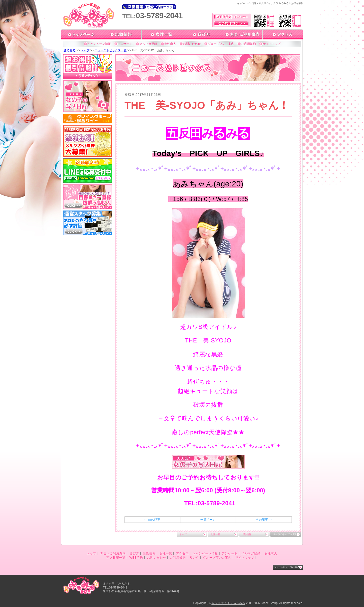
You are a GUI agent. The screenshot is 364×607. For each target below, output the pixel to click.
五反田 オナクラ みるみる (228, 603)
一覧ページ (208, 520)
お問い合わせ (192, 44)
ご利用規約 (249, 44)
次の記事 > (264, 520)
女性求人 (170, 44)
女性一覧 (215, 534)
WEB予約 (136, 558)
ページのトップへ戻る (285, 534)
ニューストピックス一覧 (111, 50)
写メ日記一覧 (116, 558)
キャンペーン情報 (99, 44)
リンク (194, 558)
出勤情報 (247, 534)
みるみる (69, 50)
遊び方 (134, 553)
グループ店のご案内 (221, 44)
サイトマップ (272, 44)
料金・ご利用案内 (113, 553)
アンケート (125, 44)
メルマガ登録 (148, 44)
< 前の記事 (152, 520)
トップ (85, 50)
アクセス (182, 553)
